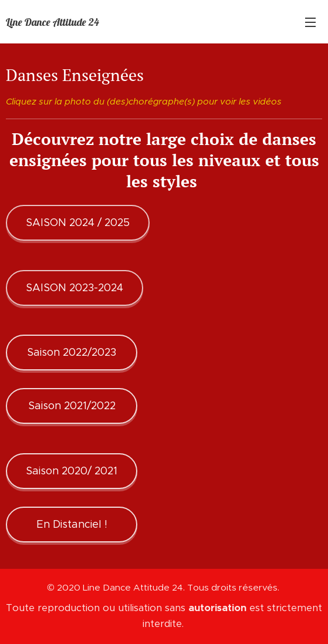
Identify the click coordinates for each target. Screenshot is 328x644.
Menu (310, 22)
